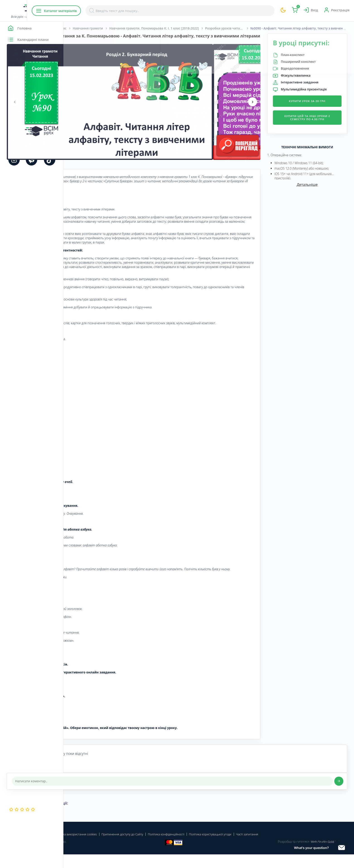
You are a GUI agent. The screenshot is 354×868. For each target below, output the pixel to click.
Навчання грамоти (151, 28)
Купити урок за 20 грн (315, 114)
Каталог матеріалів (93, 11)
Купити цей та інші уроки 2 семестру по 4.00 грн (315, 130)
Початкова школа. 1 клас (110, 28)
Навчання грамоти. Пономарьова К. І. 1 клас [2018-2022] (218, 28)
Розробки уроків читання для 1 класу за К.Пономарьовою (291, 28)
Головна (77, 28)
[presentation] (78, 107)
